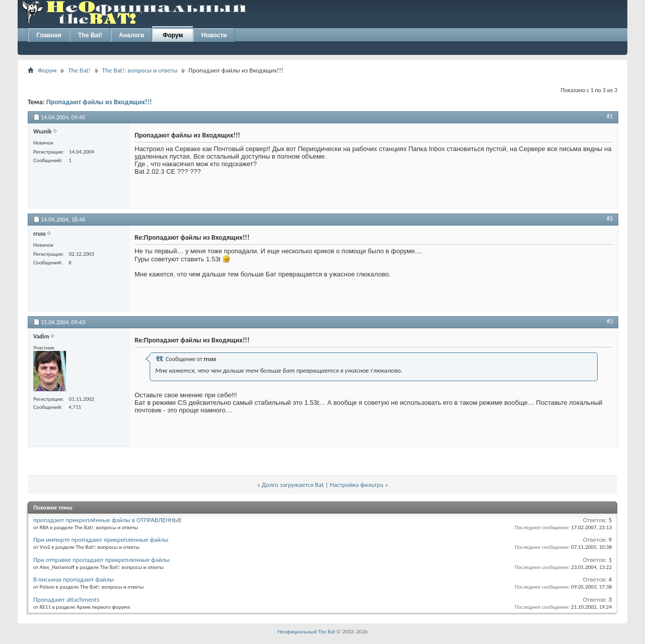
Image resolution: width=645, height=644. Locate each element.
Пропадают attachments (66, 599)
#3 (610, 321)
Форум (173, 35)
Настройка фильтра (356, 485)
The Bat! (90, 35)
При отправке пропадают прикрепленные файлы (102, 560)
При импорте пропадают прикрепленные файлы (101, 540)
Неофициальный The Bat (306, 632)
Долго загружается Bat (293, 485)
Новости (214, 35)
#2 (610, 219)
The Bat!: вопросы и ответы (140, 70)
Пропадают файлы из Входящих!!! (99, 102)
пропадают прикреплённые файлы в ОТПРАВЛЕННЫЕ (108, 520)
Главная (49, 35)
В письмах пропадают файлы (74, 579)
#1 (610, 116)
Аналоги (132, 35)
